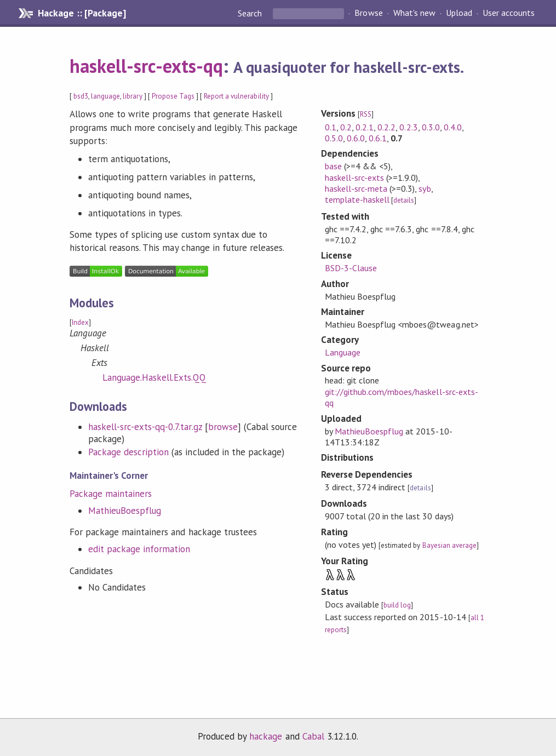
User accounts (509, 13)
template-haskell (357, 199)
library (132, 96)
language (105, 96)
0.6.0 (356, 138)
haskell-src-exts (354, 177)
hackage (266, 736)
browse (223, 427)
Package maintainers (111, 494)
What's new (414, 13)
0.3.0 (431, 127)
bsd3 (81, 96)
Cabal (313, 736)
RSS (366, 114)
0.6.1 (378, 138)
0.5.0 (334, 138)
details (404, 200)
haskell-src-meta (356, 188)
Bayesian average (449, 545)
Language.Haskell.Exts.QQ (154, 377)
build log (397, 605)
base (333, 166)
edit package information (139, 549)
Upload (459, 13)
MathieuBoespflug (125, 511)
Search (251, 13)
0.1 (331, 127)
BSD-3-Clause (351, 268)
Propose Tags (173, 96)
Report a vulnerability (236, 96)
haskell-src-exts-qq (146, 66)
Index (80, 322)
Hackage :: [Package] (82, 13)
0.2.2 (386, 127)
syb (425, 188)
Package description (128, 452)
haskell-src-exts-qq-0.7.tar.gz (145, 427)
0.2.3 (408, 127)
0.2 (346, 127)
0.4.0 (453, 127)
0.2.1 (365, 127)
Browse (368, 13)
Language (343, 352)
